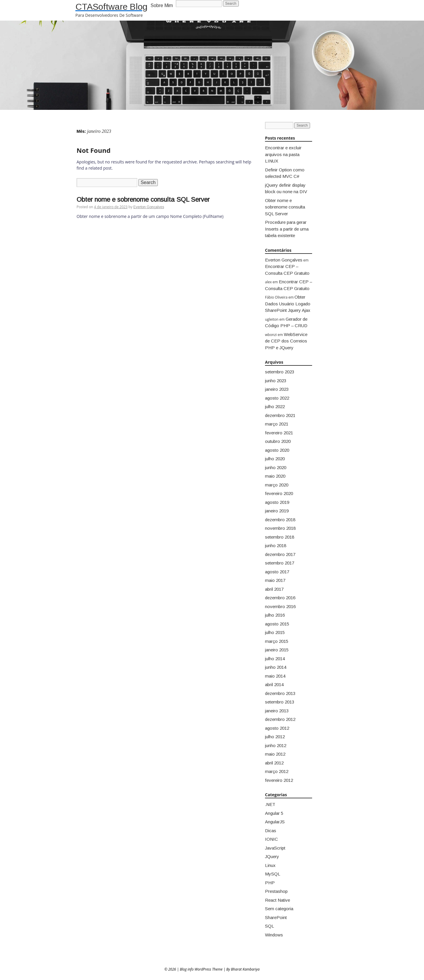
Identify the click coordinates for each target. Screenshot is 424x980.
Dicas (271, 831)
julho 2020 (275, 459)
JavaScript (275, 848)
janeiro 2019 (277, 511)
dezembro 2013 (280, 693)
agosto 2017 (277, 572)
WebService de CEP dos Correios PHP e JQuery (286, 341)
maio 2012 (275, 754)
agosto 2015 (277, 624)
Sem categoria (279, 909)
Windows (274, 935)
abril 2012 (274, 763)
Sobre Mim (162, 5)
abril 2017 (274, 589)
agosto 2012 (277, 728)
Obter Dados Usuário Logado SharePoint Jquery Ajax (288, 304)
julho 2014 (275, 659)
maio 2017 (275, 580)
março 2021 (277, 424)
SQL (270, 926)
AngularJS (275, 822)
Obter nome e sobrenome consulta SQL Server (143, 200)
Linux (270, 865)
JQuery (272, 856)
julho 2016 (275, 615)
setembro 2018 (280, 537)
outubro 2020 (278, 441)
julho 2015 (275, 632)
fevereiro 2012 (279, 780)
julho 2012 (275, 737)
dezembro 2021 (280, 415)
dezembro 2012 (280, 719)
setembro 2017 (280, 563)
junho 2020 (276, 467)
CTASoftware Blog (111, 7)
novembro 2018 (280, 528)
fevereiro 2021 (279, 433)
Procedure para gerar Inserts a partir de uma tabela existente (287, 229)
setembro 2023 (280, 372)
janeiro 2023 (277, 389)
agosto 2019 (277, 502)
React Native (278, 900)
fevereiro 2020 (279, 493)
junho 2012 (276, 745)
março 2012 (277, 771)
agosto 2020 (277, 450)
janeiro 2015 (277, 650)
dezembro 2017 (280, 554)
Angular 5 (274, 813)
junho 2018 (276, 546)
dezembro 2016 (280, 598)
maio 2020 (275, 476)
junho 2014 (276, 667)
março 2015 (277, 641)
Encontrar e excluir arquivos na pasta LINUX (283, 154)
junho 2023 (276, 381)
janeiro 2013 (277, 711)
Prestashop (276, 891)
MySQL (273, 874)
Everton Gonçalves (149, 207)
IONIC (271, 839)
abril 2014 (274, 684)
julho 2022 (275, 407)
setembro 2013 (280, 702)
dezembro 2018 (280, 520)
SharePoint (276, 917)
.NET (270, 804)
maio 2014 (275, 676)
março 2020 (277, 485)
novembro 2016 (280, 606)
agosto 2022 (277, 398)
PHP (270, 883)
